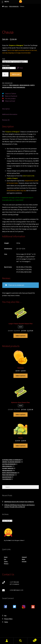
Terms (6, 561)
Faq (5, 559)
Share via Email (10, 101)
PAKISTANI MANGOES (19, 87)
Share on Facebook (11, 96)
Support (24, 557)
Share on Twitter (11, 94)
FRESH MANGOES (14, 6)
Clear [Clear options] (21, 68)
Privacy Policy (8, 619)
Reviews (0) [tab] (6, 120)
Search (20, 641)
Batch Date (6, 65)
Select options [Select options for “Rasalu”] (20, 446)
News (23, 559)
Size (4, 59)
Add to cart (16, 74)
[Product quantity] (5, 74)
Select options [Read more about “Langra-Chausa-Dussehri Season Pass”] (20, 336)
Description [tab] (6, 109)
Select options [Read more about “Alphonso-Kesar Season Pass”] (20, 414)
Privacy (6, 564)
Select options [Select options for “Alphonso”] (20, 376)
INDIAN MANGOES (25, 85)
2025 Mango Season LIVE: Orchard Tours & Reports (19, 502)
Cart (32, 639)
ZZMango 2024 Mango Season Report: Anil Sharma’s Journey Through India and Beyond (19, 506)
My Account (7, 641)
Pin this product (10, 98)
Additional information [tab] (10, 114)
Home (6, 6)
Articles (24, 561)
